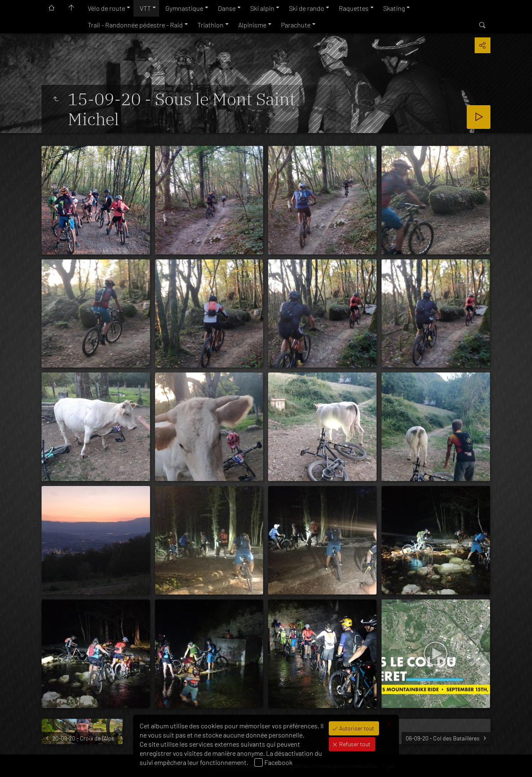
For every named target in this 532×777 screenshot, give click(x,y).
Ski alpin (262, 8)
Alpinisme (252, 25)
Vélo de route (106, 8)
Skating (394, 8)
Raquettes (354, 8)
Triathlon (211, 25)
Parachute (296, 25)
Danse (227, 8)
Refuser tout (354, 744)
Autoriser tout (356, 728)
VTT (145, 8)
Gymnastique (184, 8)
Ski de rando (307, 8)
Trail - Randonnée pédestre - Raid (135, 25)
